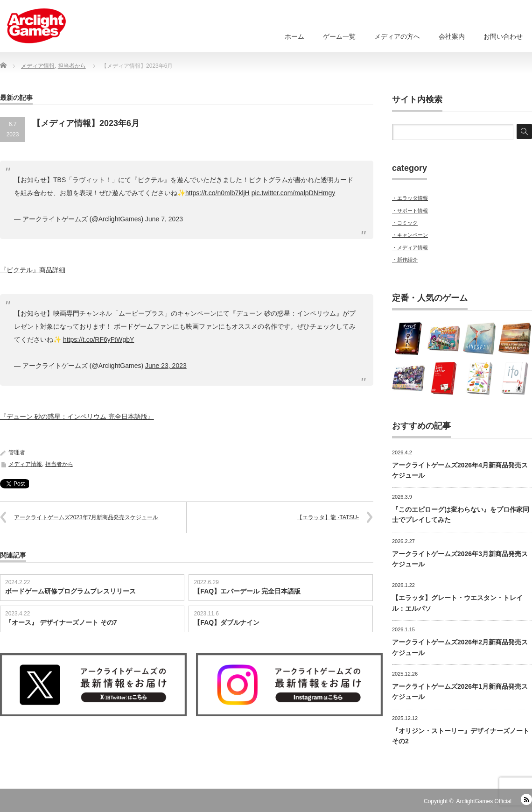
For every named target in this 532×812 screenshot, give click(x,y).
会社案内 (452, 36)
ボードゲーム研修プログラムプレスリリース (70, 591)
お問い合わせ (503, 36)
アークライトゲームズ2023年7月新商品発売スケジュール (86, 517)
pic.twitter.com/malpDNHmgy (294, 193)
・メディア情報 (410, 247)
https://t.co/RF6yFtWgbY (99, 339)
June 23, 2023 (166, 366)
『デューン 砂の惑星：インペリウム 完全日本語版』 (77, 417)
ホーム (294, 36)
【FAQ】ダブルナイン (227, 622)
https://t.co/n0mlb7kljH (217, 193)
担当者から (59, 464)
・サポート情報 (410, 211)
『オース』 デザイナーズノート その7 (61, 622)
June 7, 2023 (164, 219)
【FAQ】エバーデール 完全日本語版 (247, 591)
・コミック (405, 223)
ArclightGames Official (484, 801)
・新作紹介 (405, 260)
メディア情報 (25, 464)
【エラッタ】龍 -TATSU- (328, 517)
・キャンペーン (410, 235)
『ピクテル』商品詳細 (33, 270)
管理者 (17, 452)
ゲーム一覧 (339, 36)
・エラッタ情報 (410, 198)
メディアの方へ (397, 36)
